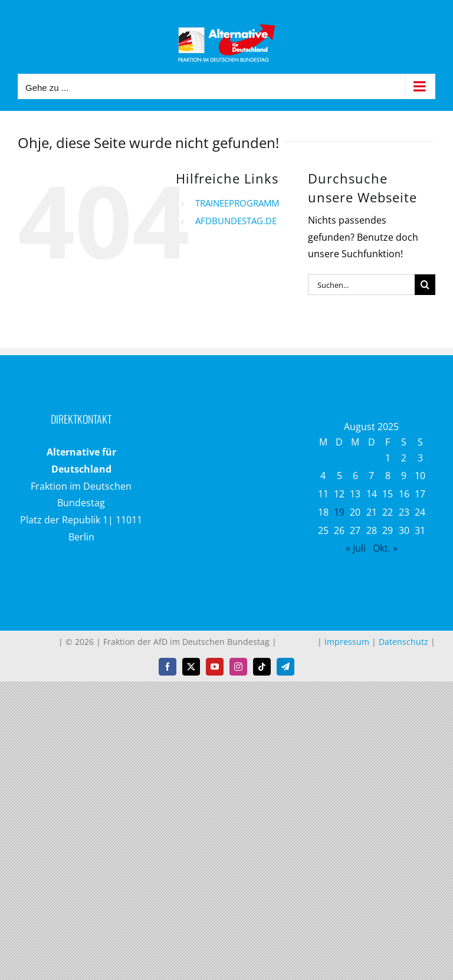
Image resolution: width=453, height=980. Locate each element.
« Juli (356, 548)
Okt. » (385, 548)
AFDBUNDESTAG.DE (236, 221)
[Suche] (425, 285)
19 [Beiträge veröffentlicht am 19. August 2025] (339, 512)
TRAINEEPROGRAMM (237, 203)
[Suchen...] (361, 285)
